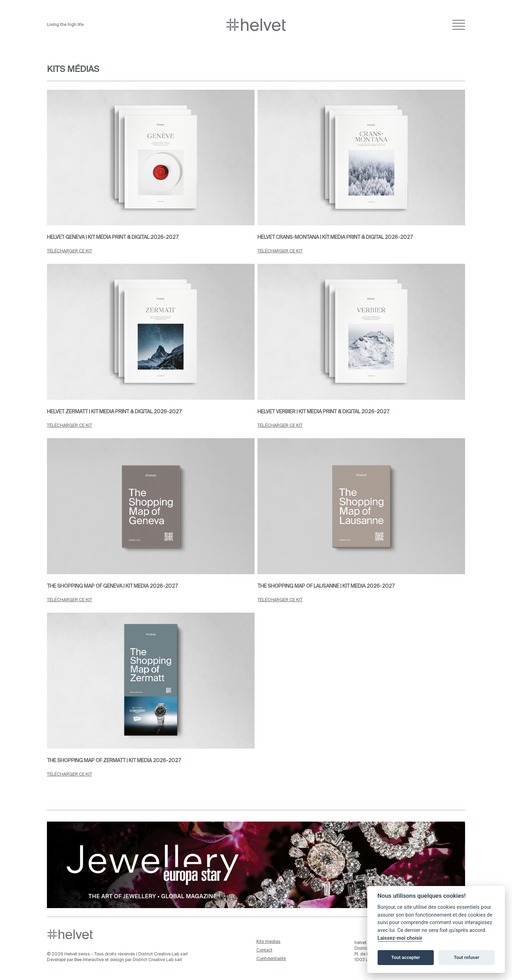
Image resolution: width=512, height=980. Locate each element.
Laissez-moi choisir (400, 938)
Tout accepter (406, 957)
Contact (264, 950)
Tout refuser (466, 957)
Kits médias (268, 942)
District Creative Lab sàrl (163, 954)
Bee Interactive (89, 960)
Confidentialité (271, 959)
